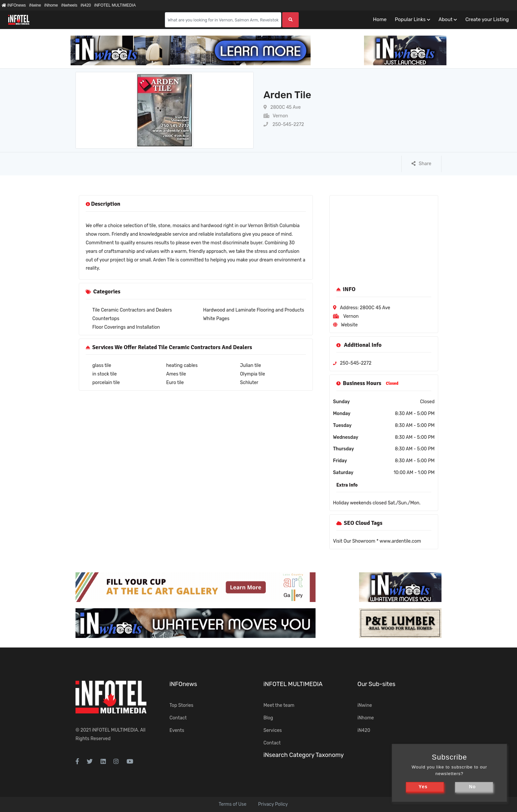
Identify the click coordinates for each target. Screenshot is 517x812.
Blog (268, 718)
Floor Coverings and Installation (126, 327)
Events (177, 730)
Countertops (106, 319)
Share (421, 164)
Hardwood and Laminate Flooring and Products (254, 310)
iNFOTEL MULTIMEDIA (115, 5)
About (445, 19)
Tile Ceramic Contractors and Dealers (132, 310)
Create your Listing (487, 19)
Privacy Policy (273, 804)
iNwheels (69, 5)
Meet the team (279, 705)
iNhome (51, 5)
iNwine (35, 5)
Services (273, 730)
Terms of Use (232, 804)
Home (380, 19)
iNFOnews (14, 5)
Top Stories (181, 705)
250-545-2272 (284, 124)
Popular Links (410, 19)
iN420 (86, 5)
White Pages (216, 319)
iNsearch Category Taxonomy (304, 755)
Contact (178, 718)
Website (349, 325)
